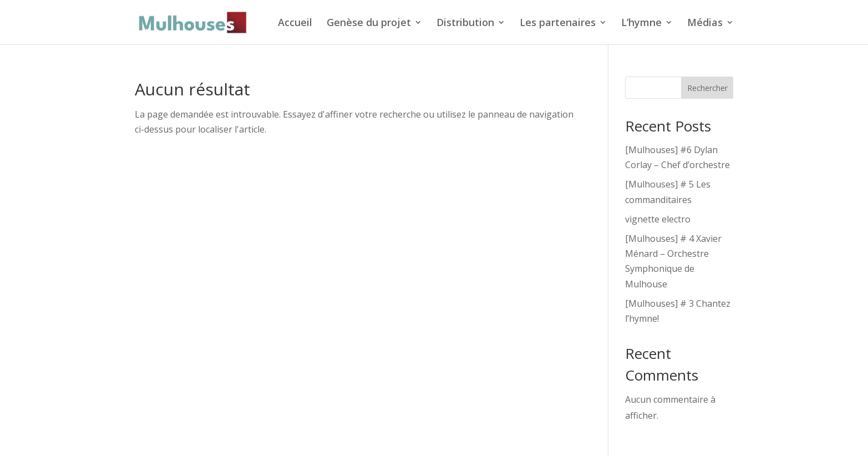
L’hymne (641, 24)
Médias (705, 24)
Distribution (465, 24)
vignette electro (658, 219)
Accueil (295, 24)
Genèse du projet (369, 24)
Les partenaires (558, 24)
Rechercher (707, 88)
